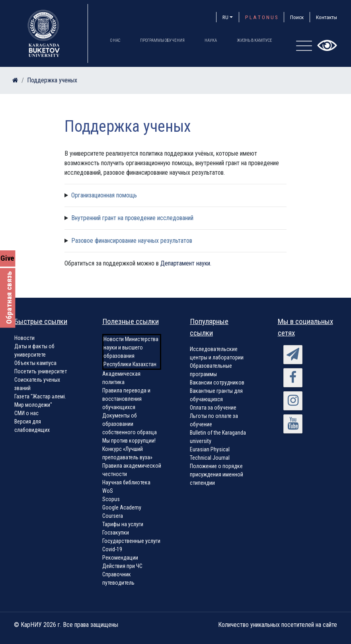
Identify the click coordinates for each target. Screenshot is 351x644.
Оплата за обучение (213, 408)
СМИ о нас (26, 413)
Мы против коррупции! (129, 441)
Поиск (297, 17)
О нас (115, 40)
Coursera (113, 516)
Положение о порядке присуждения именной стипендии (216, 474)
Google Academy (122, 507)
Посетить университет (41, 371)
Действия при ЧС (122, 566)
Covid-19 (112, 549)
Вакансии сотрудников (217, 382)
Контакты (327, 17)
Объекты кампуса (35, 363)
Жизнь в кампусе (254, 40)
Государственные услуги (131, 541)
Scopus (111, 499)
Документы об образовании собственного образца (130, 424)
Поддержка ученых (52, 80)
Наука (211, 40)
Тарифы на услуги (123, 524)
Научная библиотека (126, 482)
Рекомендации (120, 558)
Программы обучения (162, 40)
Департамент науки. (186, 263)
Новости (24, 338)
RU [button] (225, 17)
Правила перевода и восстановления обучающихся (126, 399)
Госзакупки (116, 533)
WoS (108, 491)
